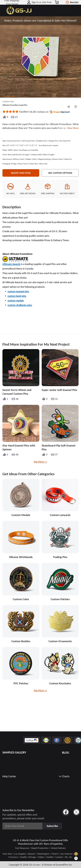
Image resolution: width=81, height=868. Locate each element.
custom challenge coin (19, 307)
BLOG (66, 753)
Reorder (74, 2)
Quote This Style (21, 175)
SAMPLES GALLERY (14, 752)
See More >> (40, 464)
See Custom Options (60, 175)
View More (72, 128)
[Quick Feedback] (76, 858)
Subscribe (52, 826)
